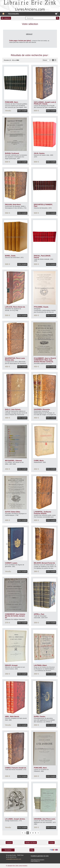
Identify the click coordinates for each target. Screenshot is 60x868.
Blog (32, 850)
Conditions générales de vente (40, 856)
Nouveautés (14, 14)
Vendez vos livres (31, 843)
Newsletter (8, 850)
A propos (9, 843)
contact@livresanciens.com (14, 859)
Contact (52, 843)
